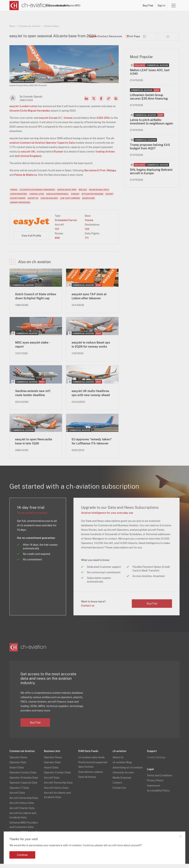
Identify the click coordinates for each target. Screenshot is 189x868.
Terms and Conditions (160, 780)
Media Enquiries (122, 782)
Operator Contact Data (23, 777)
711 (87, 242)
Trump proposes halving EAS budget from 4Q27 (150, 151)
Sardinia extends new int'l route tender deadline (33, 397)
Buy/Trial (148, 6)
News (61, 6)
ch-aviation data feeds (91, 762)
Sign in (161, 6)
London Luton (28, 110)
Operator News (18, 762)
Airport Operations (20, 207)
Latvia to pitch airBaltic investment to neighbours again (151, 126)
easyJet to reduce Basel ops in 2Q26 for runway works (91, 349)
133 (87, 233)
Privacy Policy (155, 785)
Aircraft (101, 6)
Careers (117, 787)
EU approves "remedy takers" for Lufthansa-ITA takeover (92, 446)
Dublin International (57, 198)
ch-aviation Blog (122, 767)
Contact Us (119, 792)
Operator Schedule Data (24, 782)
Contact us (88, 610)
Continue (22, 855)
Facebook (101, 103)
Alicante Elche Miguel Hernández (30, 115)
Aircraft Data (17, 797)
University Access (123, 777)
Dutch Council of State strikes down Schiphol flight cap (36, 300)
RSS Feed (116, 103)
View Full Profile (31, 240)
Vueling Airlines (105, 156)
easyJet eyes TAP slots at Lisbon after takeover (89, 300)
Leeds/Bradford (19, 198)
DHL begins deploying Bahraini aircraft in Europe (151, 176)
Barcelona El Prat (95, 175)
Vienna (68, 122)
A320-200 (103, 122)
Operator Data (18, 767)
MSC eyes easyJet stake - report (32, 349)
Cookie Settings (156, 762)
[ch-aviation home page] (29, 6)
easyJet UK (28, 156)
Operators (74, 6)
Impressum (153, 790)
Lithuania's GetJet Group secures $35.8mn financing (149, 101)
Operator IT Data (19, 792)
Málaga (111, 175)
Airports (114, 6)
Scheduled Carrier (66, 224)
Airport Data (17, 772)
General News (51, 26)
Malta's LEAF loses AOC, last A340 (150, 76)
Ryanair (59, 156)
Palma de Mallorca (26, 179)
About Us (118, 762)
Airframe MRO (131, 6)
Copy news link (109, 103)
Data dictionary (87, 781)
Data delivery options (91, 776)
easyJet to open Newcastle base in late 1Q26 (34, 446)
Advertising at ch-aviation (128, 772)
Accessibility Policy (158, 795)
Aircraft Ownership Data (24, 802)
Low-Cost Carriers (70, 202)
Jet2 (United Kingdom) (28, 160)
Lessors (88, 6)
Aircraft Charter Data (22, 812)
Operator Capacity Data (23, 787)
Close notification (181, 836)
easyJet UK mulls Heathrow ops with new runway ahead (91, 397)
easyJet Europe (48, 122)
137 (57, 233)
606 (57, 242)
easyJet (14, 110)
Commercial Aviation (30, 26)
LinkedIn (86, 103)
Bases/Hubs (89, 202)
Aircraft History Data (22, 807)
